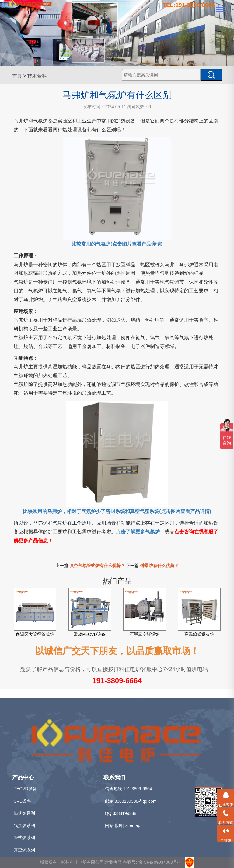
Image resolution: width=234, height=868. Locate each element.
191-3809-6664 (117, 681)
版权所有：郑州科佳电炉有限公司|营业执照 (82, 862)
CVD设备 (23, 801)
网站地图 (114, 825)
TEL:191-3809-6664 (189, 5)
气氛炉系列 (24, 825)
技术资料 (37, 76)
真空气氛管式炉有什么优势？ (97, 566)
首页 (17, 76)
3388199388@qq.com (135, 801)
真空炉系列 (24, 850)
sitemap (133, 825)
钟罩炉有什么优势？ (159, 566)
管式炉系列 (24, 838)
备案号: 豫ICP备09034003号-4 (152, 862)
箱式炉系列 (24, 813)
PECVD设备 (25, 789)
